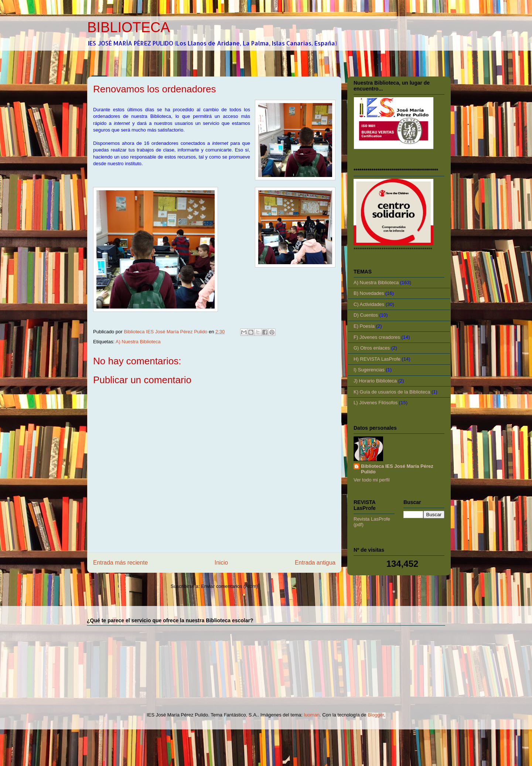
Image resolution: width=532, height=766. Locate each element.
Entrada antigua (315, 563)
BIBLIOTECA (129, 27)
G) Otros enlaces (372, 348)
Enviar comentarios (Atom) (229, 586)
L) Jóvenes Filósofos (376, 403)
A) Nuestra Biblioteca (138, 342)
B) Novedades (369, 293)
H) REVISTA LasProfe (377, 359)
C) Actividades (369, 304)
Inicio (221, 563)
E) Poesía (364, 326)
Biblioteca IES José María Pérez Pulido (397, 469)
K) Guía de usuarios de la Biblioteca (392, 392)
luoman (312, 715)
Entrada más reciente (120, 563)
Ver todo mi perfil (372, 480)
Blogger (376, 715)
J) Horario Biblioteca (375, 381)
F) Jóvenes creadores (377, 337)
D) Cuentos (366, 315)
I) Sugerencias (369, 370)
